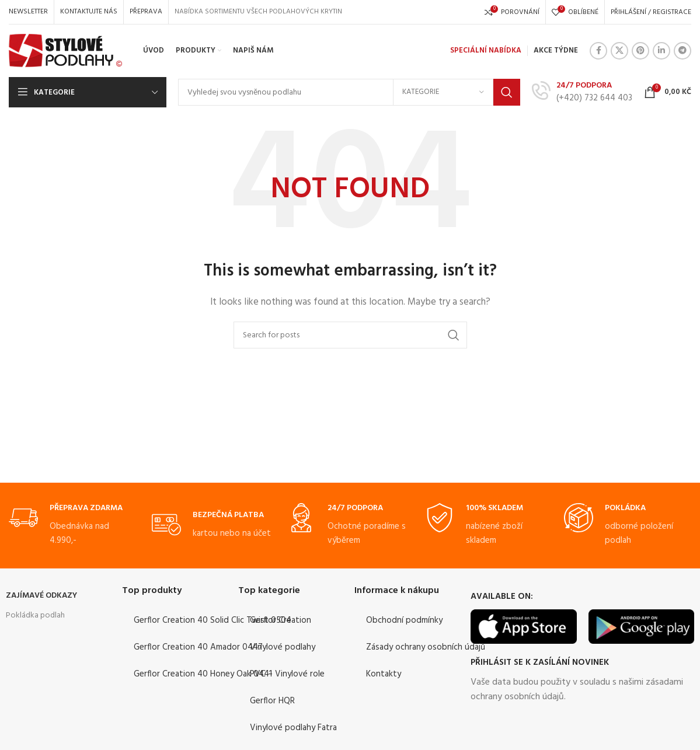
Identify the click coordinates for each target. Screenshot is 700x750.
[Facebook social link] (598, 51)
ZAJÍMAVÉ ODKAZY (41, 596)
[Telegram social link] (682, 51)
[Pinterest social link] (640, 51)
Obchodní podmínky (404, 620)
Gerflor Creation (281, 620)
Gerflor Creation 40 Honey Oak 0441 (203, 674)
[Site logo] (66, 51)
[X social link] (619, 51)
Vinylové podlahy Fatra (293, 728)
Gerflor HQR (272, 701)
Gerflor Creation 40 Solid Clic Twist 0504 (213, 620)
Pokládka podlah (35, 615)
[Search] (349, 92)
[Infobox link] (582, 92)
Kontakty (384, 674)
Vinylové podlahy (283, 647)
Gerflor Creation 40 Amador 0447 (198, 647)
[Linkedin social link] (661, 51)
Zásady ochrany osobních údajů (426, 647)
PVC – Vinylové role (287, 674)
